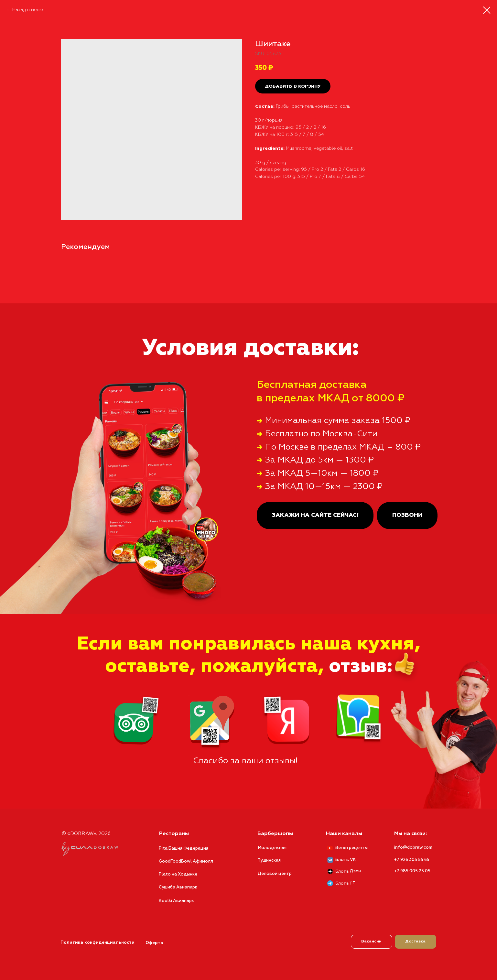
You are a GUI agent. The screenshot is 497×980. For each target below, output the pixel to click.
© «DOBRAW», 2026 (86, 834)
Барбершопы (275, 834)
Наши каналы (344, 834)
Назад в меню (28, 10)
